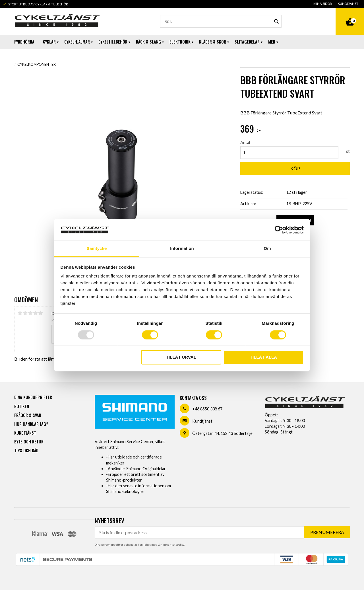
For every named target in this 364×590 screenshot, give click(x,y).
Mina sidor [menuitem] (323, 4)
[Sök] (276, 21)
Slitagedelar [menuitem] (247, 42)
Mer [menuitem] (272, 42)
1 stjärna (20, 313)
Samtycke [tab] (97, 249)
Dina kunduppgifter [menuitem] (33, 397)
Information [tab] (182, 249)
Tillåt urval (181, 357)
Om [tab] (267, 249)
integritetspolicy (173, 544)
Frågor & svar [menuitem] (28, 415)
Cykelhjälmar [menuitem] (77, 42)
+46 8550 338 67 (207, 409)
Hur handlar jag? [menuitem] (31, 424)
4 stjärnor (35, 313)
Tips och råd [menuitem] (26, 450)
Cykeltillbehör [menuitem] (113, 42)
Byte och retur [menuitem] (29, 442)
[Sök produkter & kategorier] (221, 21)
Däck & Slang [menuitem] (148, 42)
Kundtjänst (202, 421)
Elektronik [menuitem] (180, 42)
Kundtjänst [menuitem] (348, 4)
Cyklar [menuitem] (49, 42)
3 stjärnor (30, 313)
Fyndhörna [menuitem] (24, 42)
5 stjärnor (40, 313)
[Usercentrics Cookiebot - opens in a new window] (279, 230)
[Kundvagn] (350, 15)
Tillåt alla (263, 357)
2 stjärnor (25, 313)
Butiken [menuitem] (22, 406)
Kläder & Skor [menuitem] (213, 42)
